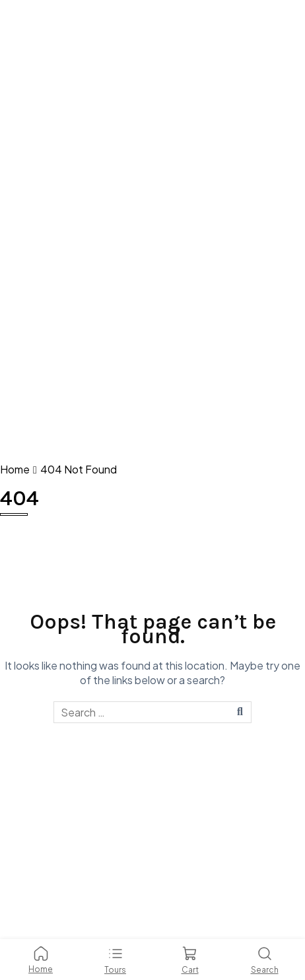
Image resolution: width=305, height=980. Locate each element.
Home (15, 469)
